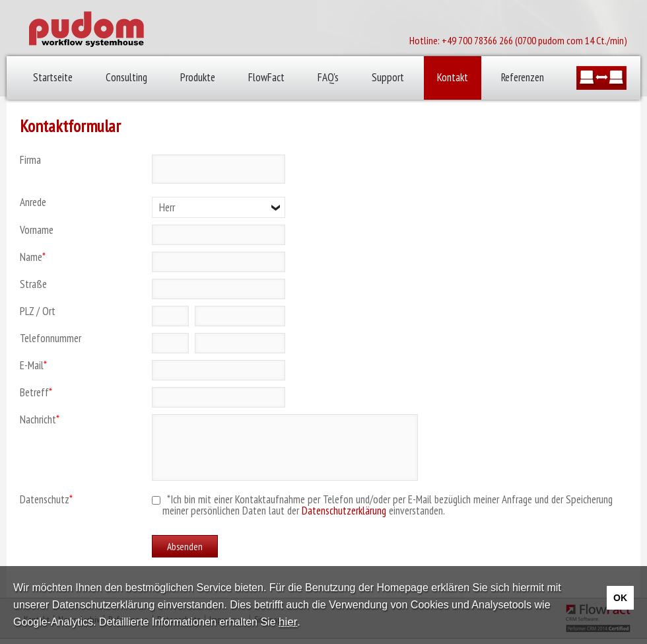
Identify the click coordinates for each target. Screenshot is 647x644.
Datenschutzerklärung (344, 511)
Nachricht (40, 420)
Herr (167, 207)
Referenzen (523, 77)
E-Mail (33, 366)
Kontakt (453, 77)
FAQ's (328, 77)
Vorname (37, 230)
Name (33, 257)
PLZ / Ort (38, 311)
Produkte (198, 77)
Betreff (36, 393)
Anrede (33, 202)
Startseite (53, 77)
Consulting (126, 77)
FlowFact (266, 77)
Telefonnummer (51, 339)
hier (288, 622)
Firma (30, 160)
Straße (33, 284)
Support (388, 77)
